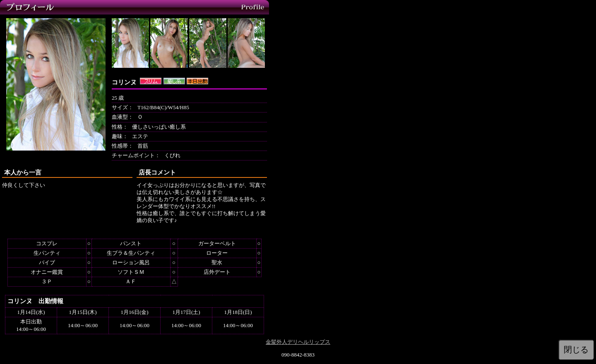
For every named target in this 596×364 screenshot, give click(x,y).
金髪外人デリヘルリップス (298, 342)
